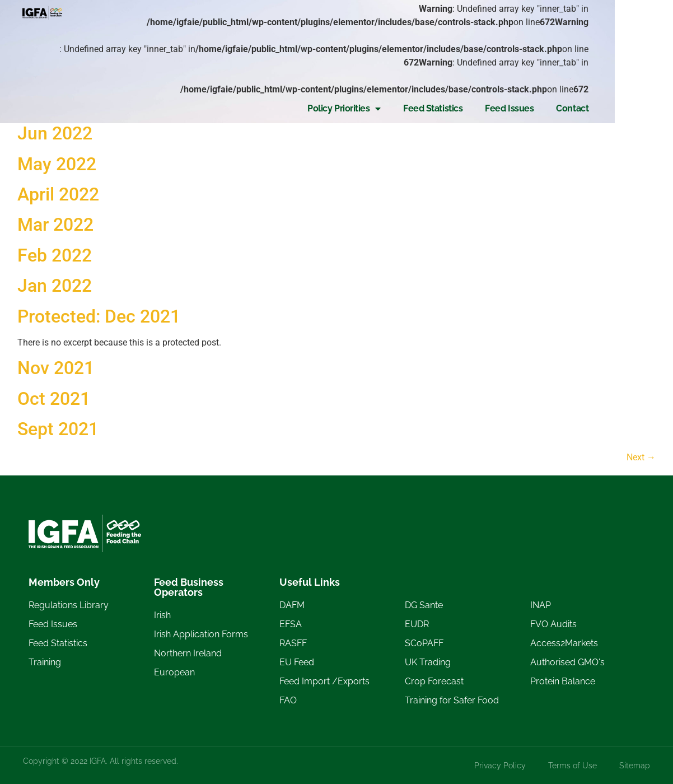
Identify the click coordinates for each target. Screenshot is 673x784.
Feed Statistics (490, 81)
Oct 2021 (54, 399)
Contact (630, 81)
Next (641, 457)
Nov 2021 (56, 368)
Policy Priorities (402, 82)
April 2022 (58, 194)
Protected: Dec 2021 (99, 316)
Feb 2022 (55, 255)
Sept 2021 (58, 429)
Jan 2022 (55, 286)
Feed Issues (567, 81)
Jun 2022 (55, 133)
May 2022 (57, 164)
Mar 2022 (55, 225)
